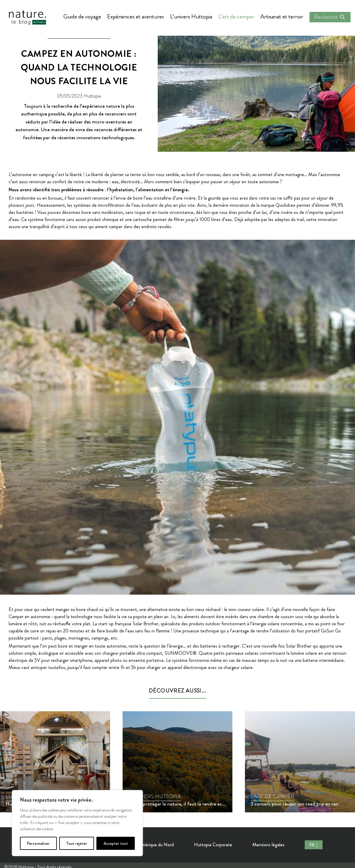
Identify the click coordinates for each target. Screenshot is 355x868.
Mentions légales (268, 845)
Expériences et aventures (136, 17)
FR (312, 845)
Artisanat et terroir (282, 17)
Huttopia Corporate (213, 845)
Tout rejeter (77, 843)
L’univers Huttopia (191, 17)
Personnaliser (38, 843)
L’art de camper (236, 17)
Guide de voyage (82, 17)
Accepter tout (116, 843)
